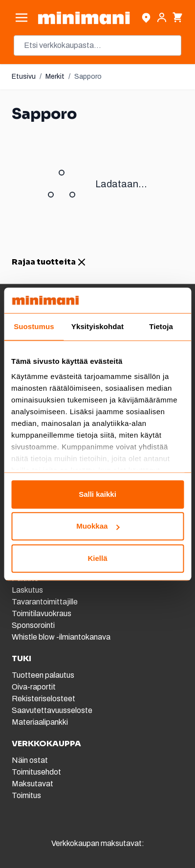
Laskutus (27, 590)
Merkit (55, 77)
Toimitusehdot (36, 772)
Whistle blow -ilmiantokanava (61, 637)
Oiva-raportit (34, 687)
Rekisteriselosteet (43, 699)
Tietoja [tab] (161, 326)
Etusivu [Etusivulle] (24, 77)
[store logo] (84, 18)
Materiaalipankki (40, 722)
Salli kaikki (97, 494)
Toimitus (26, 795)
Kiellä (97, 558)
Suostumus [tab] (34, 326)
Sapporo (88, 77)
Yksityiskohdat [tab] (97, 326)
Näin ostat (30, 760)
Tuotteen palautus (44, 675)
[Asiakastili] (162, 18)
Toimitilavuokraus (42, 613)
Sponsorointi (33, 625)
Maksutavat (32, 784)
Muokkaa (98, 526)
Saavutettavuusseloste (52, 710)
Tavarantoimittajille (45, 602)
